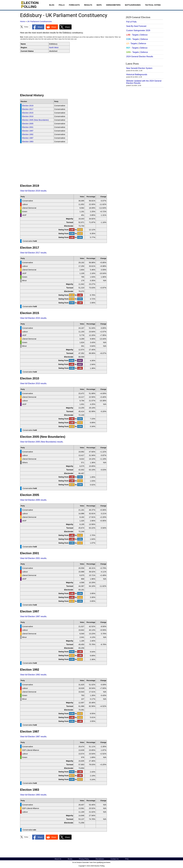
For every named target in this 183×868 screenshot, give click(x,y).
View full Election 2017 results (33, 253)
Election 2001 (28, 127)
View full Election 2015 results (33, 318)
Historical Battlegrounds (137, 75)
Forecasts (74, 5)
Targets (135, 35)
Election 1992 (28, 134)
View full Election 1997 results (33, 616)
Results (88, 5)
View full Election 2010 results (33, 383)
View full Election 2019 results (33, 191)
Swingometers (113, 5)
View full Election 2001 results (33, 558)
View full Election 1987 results (33, 737)
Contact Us (115, 859)
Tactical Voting (153, 5)
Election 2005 (28, 124)
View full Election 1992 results (33, 675)
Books (70, 859)
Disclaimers (100, 859)
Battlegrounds (133, 5)
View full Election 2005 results (33, 500)
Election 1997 (28, 131)
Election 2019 (28, 106)
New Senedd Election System (139, 68)
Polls (62, 5)
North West (54, 47)
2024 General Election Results (140, 57)
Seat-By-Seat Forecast (136, 26)
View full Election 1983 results (33, 795)
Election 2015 (28, 113)
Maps (99, 5)
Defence (144, 35)
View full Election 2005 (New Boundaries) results (41, 442)
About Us (58, 859)
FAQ (127, 859)
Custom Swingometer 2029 (138, 30)
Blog (52, 5)
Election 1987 (28, 138)
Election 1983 (28, 142)
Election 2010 (28, 116)
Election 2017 (28, 109)
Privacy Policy (84, 859)
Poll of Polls (131, 22)
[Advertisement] (71, 73)
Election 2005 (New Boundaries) (35, 120)
